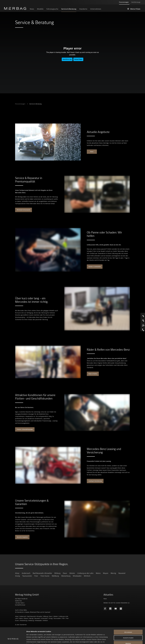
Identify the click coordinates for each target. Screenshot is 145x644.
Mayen (106, 573)
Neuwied (122, 573)
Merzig (113, 573)
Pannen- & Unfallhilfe (95, 267)
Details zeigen (106, 640)
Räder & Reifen (93, 374)
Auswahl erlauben (128, 625)
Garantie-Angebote (22, 537)
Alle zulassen (128, 620)
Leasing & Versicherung (95, 481)
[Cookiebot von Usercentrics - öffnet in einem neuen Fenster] (13, 640)
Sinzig (17, 576)
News (92, 152)
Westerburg (66, 576)
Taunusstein (27, 576)
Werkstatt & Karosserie (24, 210)
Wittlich (87, 576)
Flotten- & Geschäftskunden (25, 429)
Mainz (98, 573)
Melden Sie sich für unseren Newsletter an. (117, 603)
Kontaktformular (20, 605)
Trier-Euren (45, 576)
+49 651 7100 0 (20, 603)
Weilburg (55, 576)
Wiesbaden (77, 576)
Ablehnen (128, 631)
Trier (36, 576)
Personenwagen (20, 104)
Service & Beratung (35, 104)
